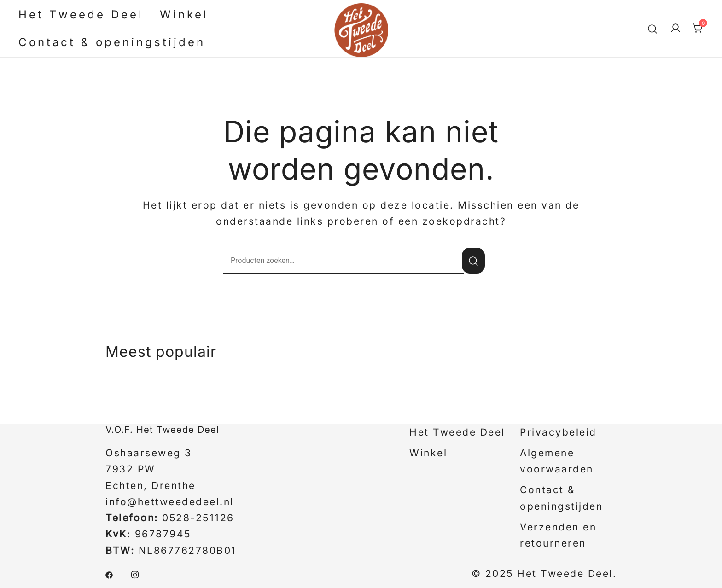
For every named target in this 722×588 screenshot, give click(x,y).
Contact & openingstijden (112, 42)
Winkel (184, 15)
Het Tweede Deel (81, 15)
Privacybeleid (558, 432)
